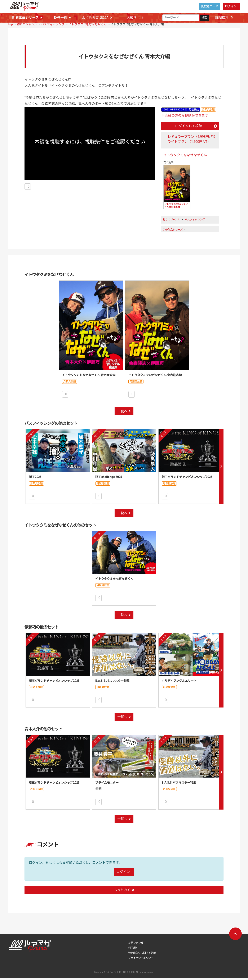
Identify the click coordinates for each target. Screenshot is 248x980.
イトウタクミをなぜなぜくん (88, 26)
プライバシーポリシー (141, 960)
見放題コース (210, 6)
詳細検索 (224, 17)
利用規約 (133, 950)
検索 (204, 18)
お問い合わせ (136, 945)
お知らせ (135, 18)
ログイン (231, 6)
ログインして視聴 (196, 128)
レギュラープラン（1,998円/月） (192, 139)
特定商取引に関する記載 (142, 955)
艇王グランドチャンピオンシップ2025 (187, 479)
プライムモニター (107, 785)
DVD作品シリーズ (173, 232)
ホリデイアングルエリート (179, 683)
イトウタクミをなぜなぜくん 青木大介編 (89, 377)
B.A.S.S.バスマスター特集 (112, 683)
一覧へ (124, 413)
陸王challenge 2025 (109, 479)
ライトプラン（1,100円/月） (189, 144)
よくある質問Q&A (97, 18)
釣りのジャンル (27, 26)
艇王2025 (35, 479)
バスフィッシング (53, 26)
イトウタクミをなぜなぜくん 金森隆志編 (155, 377)
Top (10, 26)
